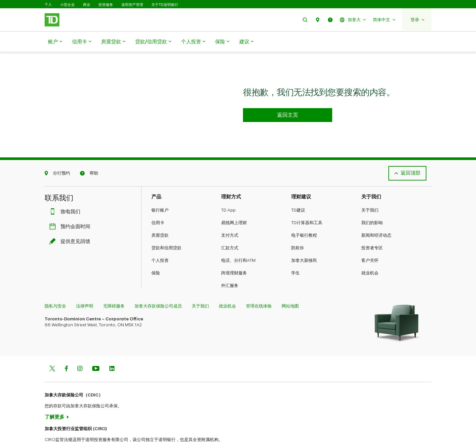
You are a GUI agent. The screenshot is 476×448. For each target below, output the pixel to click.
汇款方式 (230, 231)
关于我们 (370, 194)
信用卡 (82, 42)
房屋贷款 (113, 42)
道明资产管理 (132, 5)
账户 (55, 42)
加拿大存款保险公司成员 (158, 289)
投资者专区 (372, 231)
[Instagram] (80, 353)
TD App (228, 194)
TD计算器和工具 (307, 206)
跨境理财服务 (234, 256)
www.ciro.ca (60, 434)
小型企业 (67, 5)
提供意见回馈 (71, 225)
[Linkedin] (112, 353)
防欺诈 (298, 231)
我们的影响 (372, 206)
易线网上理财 (234, 206)
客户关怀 (370, 244)
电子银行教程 (304, 219)
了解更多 (55, 401)
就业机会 (370, 256)
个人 (48, 4)
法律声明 (85, 289)
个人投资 (193, 42)
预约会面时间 (71, 210)
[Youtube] (96, 353)
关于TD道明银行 (165, 5)
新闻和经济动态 (376, 219)
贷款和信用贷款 (166, 231)
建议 (246, 42)
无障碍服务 (114, 289)
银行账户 (160, 194)
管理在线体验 (259, 289)
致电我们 (66, 195)
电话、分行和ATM (238, 244)
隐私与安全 (55, 289)
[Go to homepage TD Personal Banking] (288, 99)
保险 (222, 42)
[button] (305, 20)
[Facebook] (66, 353)
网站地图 (290, 289)
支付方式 (230, 219)
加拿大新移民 (304, 244)
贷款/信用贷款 (153, 42)
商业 (87, 5)
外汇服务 (230, 269)
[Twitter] (52, 353)
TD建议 (298, 194)
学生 (296, 256)
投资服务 (106, 5)
